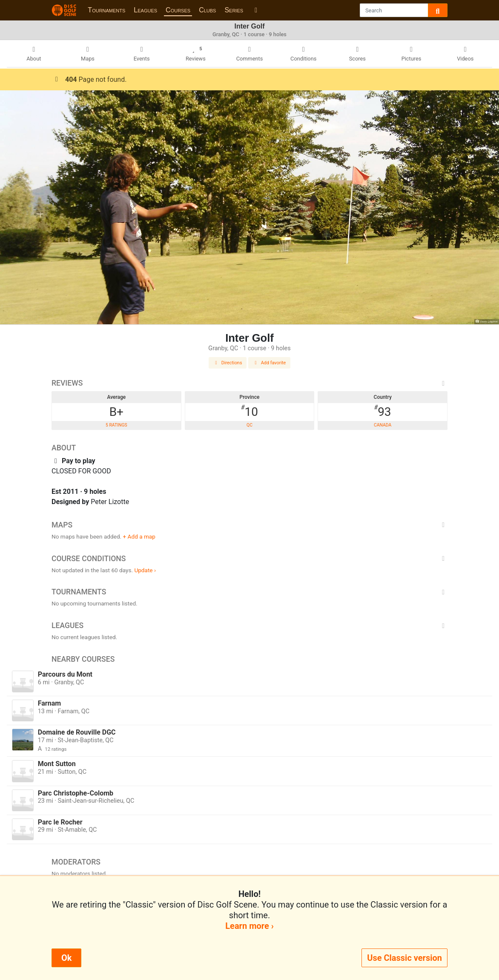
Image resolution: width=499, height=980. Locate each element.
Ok (66, 958)
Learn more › (249, 926)
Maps (249, 525)
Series (234, 10)
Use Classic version (404, 958)
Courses (178, 10)
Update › (145, 570)
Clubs (207, 10)
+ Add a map (139, 536)
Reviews (249, 383)
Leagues (145, 10)
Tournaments (106, 10)
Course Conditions (249, 559)
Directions (228, 363)
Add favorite (270, 363)
